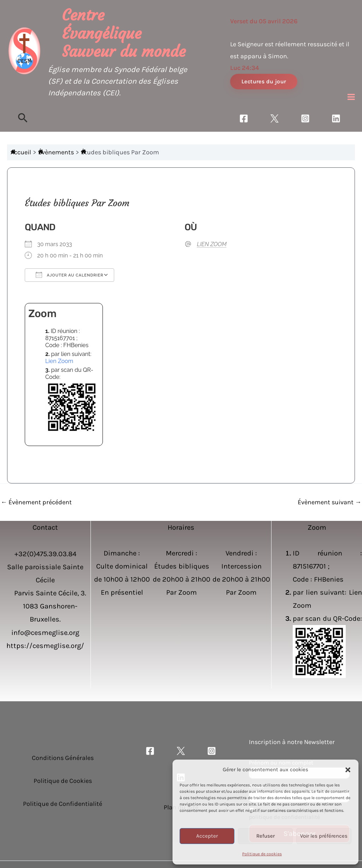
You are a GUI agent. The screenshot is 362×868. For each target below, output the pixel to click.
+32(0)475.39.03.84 (45, 554)
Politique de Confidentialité (63, 804)
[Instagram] (305, 118)
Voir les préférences (324, 836)
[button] (348, 770)
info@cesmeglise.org (45, 633)
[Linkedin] (336, 118)
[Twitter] (275, 118)
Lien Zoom (59, 361)
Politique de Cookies (63, 781)
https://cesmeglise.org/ (45, 646)
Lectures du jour (264, 81)
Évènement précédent (36, 502)
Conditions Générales (63, 758)
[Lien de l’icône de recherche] (23, 118)
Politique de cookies (262, 854)
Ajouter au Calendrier (69, 275)
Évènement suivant (329, 502)
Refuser (265, 836)
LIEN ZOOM (212, 244)
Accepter (207, 836)
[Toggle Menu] (351, 97)
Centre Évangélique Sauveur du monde (124, 33)
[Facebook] (244, 118)
